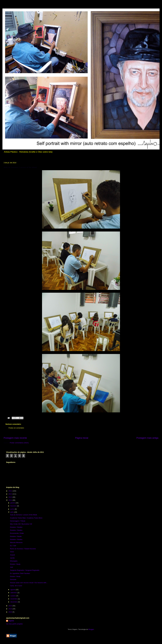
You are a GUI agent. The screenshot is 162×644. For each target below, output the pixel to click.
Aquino (11, 621)
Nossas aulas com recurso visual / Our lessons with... (29, 583)
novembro (14, 599)
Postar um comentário (16, 428)
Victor (12, 552)
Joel (11, 567)
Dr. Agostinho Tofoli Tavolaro (20, 573)
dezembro (14, 602)
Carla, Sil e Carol (16, 586)
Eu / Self (13, 546)
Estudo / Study (15, 564)
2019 (11, 612)
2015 (11, 606)
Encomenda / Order (17, 533)
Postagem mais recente (15, 438)
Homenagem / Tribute (18, 521)
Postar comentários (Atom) (19, 443)
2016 (11, 609)
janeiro (13, 503)
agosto (13, 590)
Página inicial (82, 438)
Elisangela (14, 561)
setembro (14, 593)
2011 (11, 491)
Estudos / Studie (16, 536)
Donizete (13, 579)
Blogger (91, 629)
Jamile (12, 558)
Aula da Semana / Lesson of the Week (24, 515)
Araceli (12, 555)
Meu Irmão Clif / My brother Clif (21, 524)
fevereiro (14, 506)
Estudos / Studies (16, 527)
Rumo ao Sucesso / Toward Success (23, 549)
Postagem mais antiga (147, 438)
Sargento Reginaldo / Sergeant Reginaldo (25, 570)
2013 (11, 497)
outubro (13, 596)
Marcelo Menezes (16, 542)
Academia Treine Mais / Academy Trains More (26, 518)
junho (13, 509)
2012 (11, 494)
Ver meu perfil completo (14, 624)
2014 (11, 500)
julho (12, 512)
